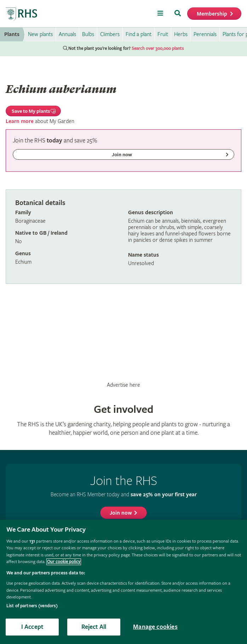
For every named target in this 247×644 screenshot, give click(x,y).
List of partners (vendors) (32, 606)
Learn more (20, 121)
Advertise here (123, 385)
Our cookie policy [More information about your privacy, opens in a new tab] (64, 562)
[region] (123, 582)
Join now (121, 513)
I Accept (32, 627)
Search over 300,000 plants (158, 49)
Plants (12, 34)
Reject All (94, 627)
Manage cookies (155, 627)
